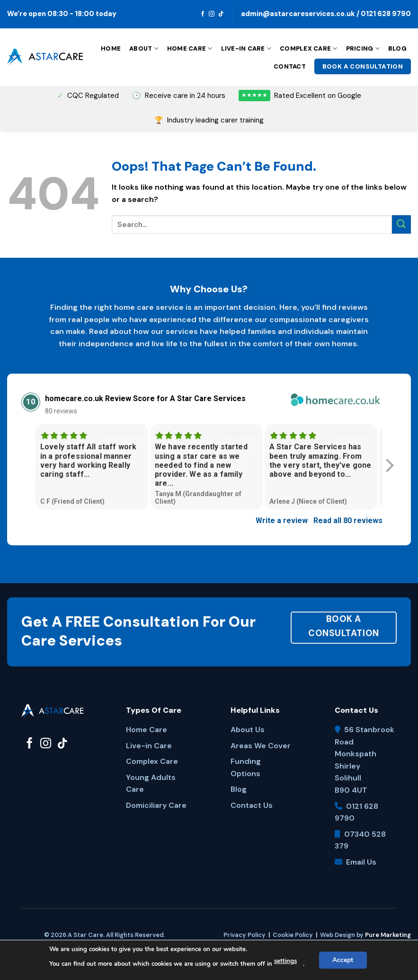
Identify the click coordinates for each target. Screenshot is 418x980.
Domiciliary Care (156, 805)
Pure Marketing (388, 935)
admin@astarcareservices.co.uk (298, 14)
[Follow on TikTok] (221, 14)
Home (111, 48)
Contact (290, 66)
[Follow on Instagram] (212, 14)
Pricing (363, 48)
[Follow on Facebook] (203, 14)
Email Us (361, 862)
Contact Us (252, 805)
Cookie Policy (293, 935)
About (144, 48)
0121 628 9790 (386, 14)
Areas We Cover (261, 746)
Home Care (190, 48)
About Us (248, 730)
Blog (397, 48)
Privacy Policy (245, 935)
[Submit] (401, 224)
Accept (343, 960)
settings (285, 962)
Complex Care (309, 48)
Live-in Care (246, 48)
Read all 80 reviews (348, 521)
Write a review (282, 521)
